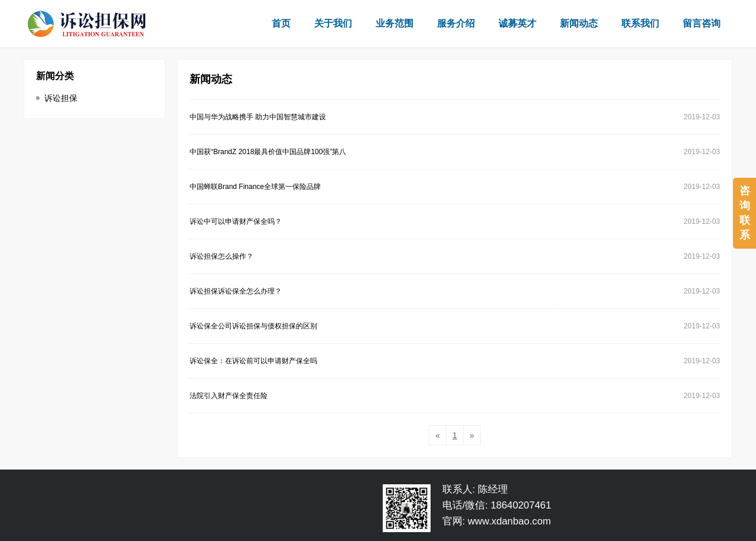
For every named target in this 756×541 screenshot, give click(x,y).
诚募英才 (517, 23)
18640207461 (521, 505)
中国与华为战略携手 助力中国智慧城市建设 (258, 117)
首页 (281, 23)
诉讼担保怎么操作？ (221, 256)
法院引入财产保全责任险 (229, 396)
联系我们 (640, 23)
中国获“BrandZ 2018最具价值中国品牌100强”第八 (268, 152)
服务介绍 (456, 23)
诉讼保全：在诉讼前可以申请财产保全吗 (253, 361)
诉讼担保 (61, 98)
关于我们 (333, 23)
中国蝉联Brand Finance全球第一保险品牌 (255, 187)
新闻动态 (579, 23)
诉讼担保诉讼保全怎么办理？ (236, 291)
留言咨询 (702, 23)
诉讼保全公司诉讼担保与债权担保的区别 (253, 326)
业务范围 (395, 23)
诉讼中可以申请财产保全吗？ (236, 221)
